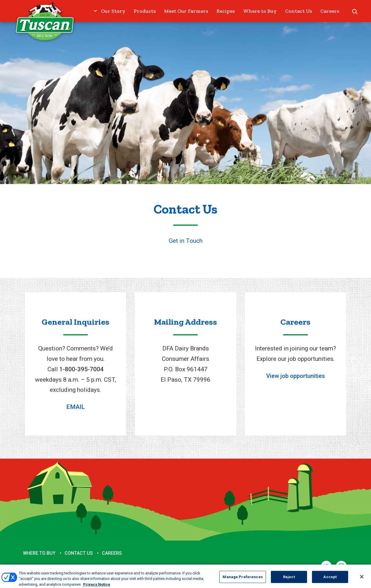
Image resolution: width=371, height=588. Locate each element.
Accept (330, 579)
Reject (289, 579)
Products (145, 11)
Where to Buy (260, 11)
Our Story (113, 11)
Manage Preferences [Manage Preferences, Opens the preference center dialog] (243, 579)
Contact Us (299, 11)
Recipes (226, 11)
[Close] (362, 579)
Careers (330, 11)
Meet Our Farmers (186, 11)
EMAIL (76, 407)
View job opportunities (296, 376)
